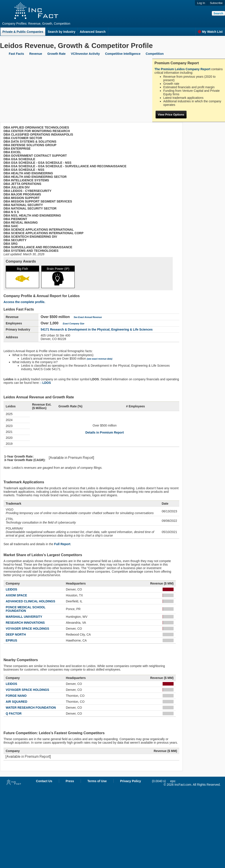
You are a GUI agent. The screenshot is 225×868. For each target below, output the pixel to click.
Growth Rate (56, 54)
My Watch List (210, 32)
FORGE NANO (16, 696)
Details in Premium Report (104, 432)
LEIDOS (11, 589)
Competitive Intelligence (123, 54)
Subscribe (216, 3)
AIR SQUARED (16, 702)
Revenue (36, 54)
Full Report (62, 544)
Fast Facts (16, 54)
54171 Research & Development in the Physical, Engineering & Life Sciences (97, 329)
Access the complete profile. (24, 302)
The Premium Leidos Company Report (182, 69)
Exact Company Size (74, 324)
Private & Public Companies (23, 32)
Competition (155, 54)
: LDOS (46, 383)
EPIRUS (11, 640)
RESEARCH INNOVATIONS (25, 623)
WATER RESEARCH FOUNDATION (31, 708)
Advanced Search (93, 32)
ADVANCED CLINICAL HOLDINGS (30, 601)
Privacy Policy (131, 781)
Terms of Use (97, 781)
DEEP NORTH (16, 634)
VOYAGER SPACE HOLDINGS (27, 629)
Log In (201, 3)
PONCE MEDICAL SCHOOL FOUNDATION (26, 609)
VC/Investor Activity (85, 54)
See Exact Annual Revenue (88, 317)
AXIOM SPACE (16, 595)
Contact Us (44, 781)
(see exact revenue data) (100, 359)
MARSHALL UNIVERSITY (24, 617)
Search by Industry (62, 32)
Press (70, 781)
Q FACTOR (14, 714)
